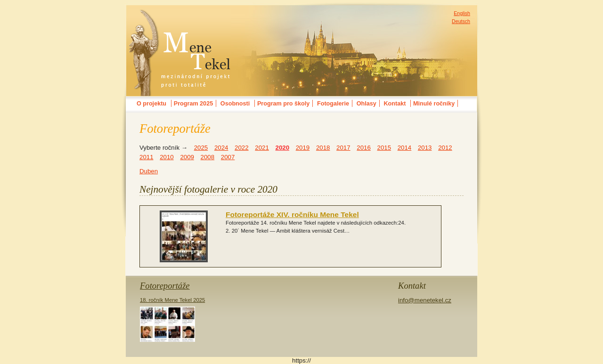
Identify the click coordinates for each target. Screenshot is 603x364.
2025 (201, 148)
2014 (405, 148)
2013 (425, 148)
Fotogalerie (333, 104)
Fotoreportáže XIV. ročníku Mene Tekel (292, 214)
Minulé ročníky (434, 104)
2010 (167, 157)
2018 (323, 148)
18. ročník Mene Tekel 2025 (172, 320)
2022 (242, 148)
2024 (221, 148)
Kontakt (395, 104)
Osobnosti (235, 104)
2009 (187, 157)
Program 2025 (193, 104)
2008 (208, 157)
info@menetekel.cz (425, 300)
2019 (303, 148)
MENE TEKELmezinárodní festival (180, 16)
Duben (149, 171)
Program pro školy (283, 104)
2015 (384, 148)
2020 (283, 148)
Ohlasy (367, 104)
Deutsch (461, 21)
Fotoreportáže (165, 286)
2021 (262, 148)
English (462, 13)
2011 (147, 157)
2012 (445, 148)
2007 (228, 157)
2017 (343, 148)
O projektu (151, 104)
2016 (364, 148)
